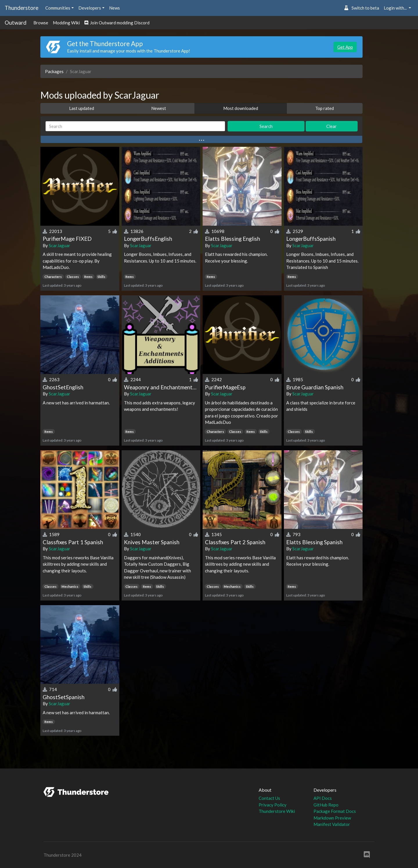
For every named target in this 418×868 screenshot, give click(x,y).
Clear (331, 126)
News (115, 8)
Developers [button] (90, 8)
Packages (54, 71)
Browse (41, 23)
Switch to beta (362, 8)
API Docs (323, 798)
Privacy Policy (273, 805)
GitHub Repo (326, 805)
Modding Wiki (66, 23)
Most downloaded (241, 108)
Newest (159, 108)
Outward (16, 22)
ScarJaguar (60, 245)
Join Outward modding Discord (117, 23)
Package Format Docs (335, 811)
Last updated (82, 108)
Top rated (325, 108)
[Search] (135, 126)
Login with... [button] (396, 8)
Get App (345, 47)
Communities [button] (58, 8)
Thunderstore (21, 8)
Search (266, 126)
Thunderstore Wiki (277, 811)
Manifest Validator (332, 824)
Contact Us (269, 798)
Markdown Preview (332, 818)
